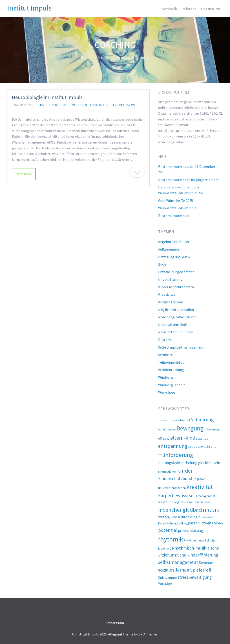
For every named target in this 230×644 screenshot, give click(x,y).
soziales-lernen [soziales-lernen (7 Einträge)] (174, 570)
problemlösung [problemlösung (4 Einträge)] (191, 530)
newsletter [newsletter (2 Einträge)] (208, 517)
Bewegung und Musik (174, 257)
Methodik (169, 9)
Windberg (166, 377)
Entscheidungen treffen (176, 272)
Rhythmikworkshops (174, 216)
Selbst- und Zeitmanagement (181, 347)
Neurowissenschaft (173, 325)
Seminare (165, 355)
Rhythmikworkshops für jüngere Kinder (188, 180)
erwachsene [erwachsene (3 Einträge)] (207, 446)
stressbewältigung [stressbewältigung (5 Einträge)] (195, 577)
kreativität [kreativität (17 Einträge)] (200, 487)
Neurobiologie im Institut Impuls (47, 97)
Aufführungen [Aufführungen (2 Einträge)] (167, 429)
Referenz (189, 9)
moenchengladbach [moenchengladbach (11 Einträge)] (181, 510)
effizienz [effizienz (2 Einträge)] (164, 439)
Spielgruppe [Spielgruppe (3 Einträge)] (167, 577)
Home (86, 57)
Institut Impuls (29, 8)
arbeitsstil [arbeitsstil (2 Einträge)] (184, 420)
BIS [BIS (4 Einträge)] (207, 429)
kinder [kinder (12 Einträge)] (185, 471)
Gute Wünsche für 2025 (176, 201)
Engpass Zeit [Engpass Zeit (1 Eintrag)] (203, 439)
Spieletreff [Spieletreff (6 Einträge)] (201, 570)
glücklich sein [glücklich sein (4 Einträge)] (209, 463)
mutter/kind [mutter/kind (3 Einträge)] (168, 517)
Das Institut (211, 9)
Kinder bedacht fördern (176, 287)
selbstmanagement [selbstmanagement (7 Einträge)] (178, 562)
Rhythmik (166, 340)
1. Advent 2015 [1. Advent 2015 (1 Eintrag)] (165, 420)
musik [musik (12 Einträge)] (212, 510)
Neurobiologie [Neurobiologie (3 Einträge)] (189, 517)
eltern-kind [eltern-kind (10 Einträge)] (183, 438)
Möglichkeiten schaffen (90, 105)
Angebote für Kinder (174, 242)
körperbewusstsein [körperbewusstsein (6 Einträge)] (178, 496)
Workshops (167, 392)
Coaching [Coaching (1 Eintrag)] (215, 430)
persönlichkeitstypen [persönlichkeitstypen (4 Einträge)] (206, 523)
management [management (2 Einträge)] (206, 496)
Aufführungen (168, 249)
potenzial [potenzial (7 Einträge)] (168, 530)
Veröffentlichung (171, 370)
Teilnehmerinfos (123, 105)
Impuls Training (170, 279)
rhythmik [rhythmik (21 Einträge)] (171, 539)
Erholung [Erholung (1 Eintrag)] (193, 447)
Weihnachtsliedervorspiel (178, 208)
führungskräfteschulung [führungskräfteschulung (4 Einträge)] (178, 463)
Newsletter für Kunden (176, 332)
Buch (162, 264)
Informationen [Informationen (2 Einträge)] (167, 472)
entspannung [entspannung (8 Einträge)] (173, 446)
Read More (24, 174)
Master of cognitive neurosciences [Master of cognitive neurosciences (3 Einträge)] (184, 502)
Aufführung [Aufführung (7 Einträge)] (202, 420)
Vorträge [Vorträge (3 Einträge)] (165, 583)
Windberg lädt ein (172, 385)
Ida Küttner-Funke (53, 105)
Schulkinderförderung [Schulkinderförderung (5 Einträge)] (198, 555)
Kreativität (167, 294)
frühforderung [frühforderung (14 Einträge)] (176, 455)
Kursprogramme (171, 302)
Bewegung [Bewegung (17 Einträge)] (190, 428)
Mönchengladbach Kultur (178, 317)
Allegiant (115, 634)
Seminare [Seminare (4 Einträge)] (207, 562)
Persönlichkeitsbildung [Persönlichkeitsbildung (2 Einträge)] (173, 523)
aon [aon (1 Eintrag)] (175, 420)
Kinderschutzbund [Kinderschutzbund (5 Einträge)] (175, 478)
